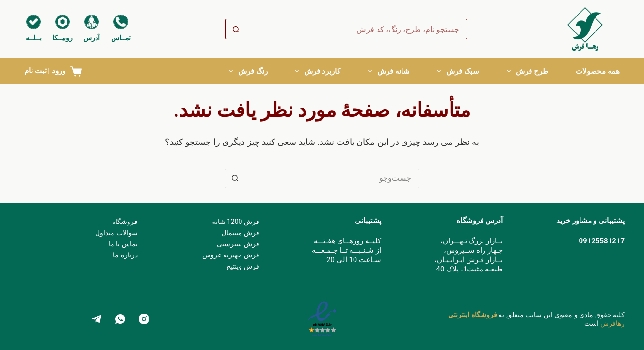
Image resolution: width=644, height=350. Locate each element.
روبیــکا (63, 38)
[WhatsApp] (120, 319)
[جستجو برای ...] (356, 29)
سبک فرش (458, 71)
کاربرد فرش (318, 71)
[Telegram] (97, 319)
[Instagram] (144, 319)
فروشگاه (125, 222)
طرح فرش (528, 71)
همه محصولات (598, 71)
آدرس (92, 38)
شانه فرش (389, 71)
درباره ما (125, 255)
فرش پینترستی (238, 244)
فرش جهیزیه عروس (231, 255)
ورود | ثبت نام (45, 71)
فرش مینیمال (240, 233)
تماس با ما (123, 244)
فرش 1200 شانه (236, 222)
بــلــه (34, 38)
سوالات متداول (116, 233)
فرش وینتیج (243, 266)
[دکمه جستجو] (236, 29)
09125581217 (602, 241)
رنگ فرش (248, 71)
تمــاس (121, 38)
